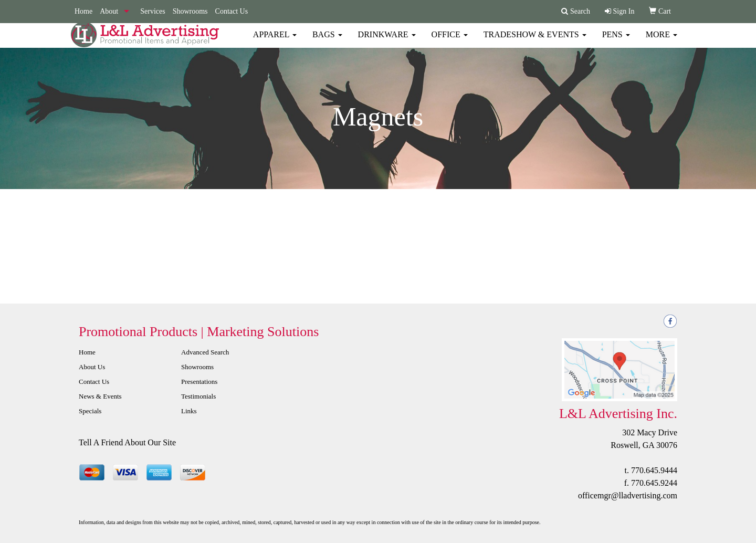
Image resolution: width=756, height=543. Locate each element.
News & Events (100, 396)
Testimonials (198, 396)
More (661, 42)
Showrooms (190, 11)
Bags (327, 42)
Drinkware (387, 42)
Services (153, 11)
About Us (92, 367)
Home (83, 11)
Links (189, 411)
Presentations (199, 382)
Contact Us (232, 11)
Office (450, 42)
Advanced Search (205, 352)
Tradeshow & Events (535, 42)
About (109, 11)
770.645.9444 (654, 470)
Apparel (275, 42)
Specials (90, 411)
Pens (616, 42)
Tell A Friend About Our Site (127, 442)
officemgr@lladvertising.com (628, 495)
